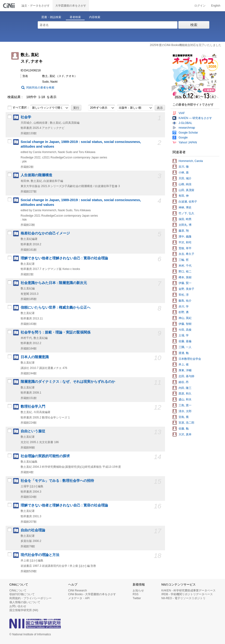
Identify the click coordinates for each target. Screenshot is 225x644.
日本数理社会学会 (190, 359)
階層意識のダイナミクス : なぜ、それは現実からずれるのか (68, 382)
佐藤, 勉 (184, 429)
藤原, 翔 (184, 231)
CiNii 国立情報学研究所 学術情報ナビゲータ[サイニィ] (9, 6)
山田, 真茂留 (186, 190)
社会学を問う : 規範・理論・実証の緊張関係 (56, 332)
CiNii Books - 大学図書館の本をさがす (92, 594)
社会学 (26, 117)
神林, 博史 (185, 207)
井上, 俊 (184, 364)
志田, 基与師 (186, 376)
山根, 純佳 (185, 184)
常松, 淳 (184, 295)
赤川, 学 (184, 307)
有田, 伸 (184, 196)
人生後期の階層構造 (36, 175)
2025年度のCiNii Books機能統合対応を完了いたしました (186, 45)
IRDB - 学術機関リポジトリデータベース (187, 594)
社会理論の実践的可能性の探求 (45, 456)
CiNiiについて (18, 590)
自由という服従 (33, 431)
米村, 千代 (185, 266)
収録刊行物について (22, 594)
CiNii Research (78, 590)
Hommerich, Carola (191, 161)
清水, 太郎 (185, 411)
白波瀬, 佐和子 (188, 202)
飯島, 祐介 (185, 301)
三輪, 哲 (184, 260)
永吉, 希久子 (186, 254)
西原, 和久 (185, 394)
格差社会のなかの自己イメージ (45, 233)
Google (183, 138)
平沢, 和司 (185, 242)
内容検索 (95, 17)
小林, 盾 (184, 172)
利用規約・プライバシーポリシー (30, 598)
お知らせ (138, 590)
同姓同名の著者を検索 (40, 88)
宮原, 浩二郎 (186, 423)
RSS (136, 594)
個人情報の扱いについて (25, 602)
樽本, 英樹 (185, 277)
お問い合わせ (18, 606)
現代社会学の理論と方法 (40, 555)
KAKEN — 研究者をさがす (195, 118)
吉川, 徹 (184, 167)
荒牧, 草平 (185, 248)
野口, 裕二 (185, 272)
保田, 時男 (185, 219)
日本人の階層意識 (35, 357)
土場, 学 (184, 335)
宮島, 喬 (184, 417)
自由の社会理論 (33, 530)
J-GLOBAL (185, 123)
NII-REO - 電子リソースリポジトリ (184, 598)
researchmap (187, 128)
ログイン (200, 6)
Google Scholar (188, 133)
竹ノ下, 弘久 (186, 213)
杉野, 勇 (184, 312)
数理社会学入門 (33, 406)
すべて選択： (19, 108)
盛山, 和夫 (185, 399)
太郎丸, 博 (185, 225)
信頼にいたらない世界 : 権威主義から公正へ (56, 307)
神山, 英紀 (185, 318)
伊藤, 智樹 (185, 324)
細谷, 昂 (184, 382)
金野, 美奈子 (186, 289)
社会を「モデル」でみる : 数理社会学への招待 (57, 481)
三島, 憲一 (185, 405)
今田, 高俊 (185, 330)
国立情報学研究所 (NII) (24, 610)
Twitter (137, 598)
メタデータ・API (79, 598)
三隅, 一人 (185, 347)
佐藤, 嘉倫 (185, 341)
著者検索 (75, 17)
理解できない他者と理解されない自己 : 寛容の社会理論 (64, 258)
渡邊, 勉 (184, 353)
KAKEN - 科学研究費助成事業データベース (189, 590)
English (216, 6)
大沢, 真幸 (185, 434)
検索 (194, 25)
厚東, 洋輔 (185, 370)
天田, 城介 (185, 178)
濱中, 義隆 (185, 237)
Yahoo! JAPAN (188, 142)
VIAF (182, 113)
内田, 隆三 (185, 388)
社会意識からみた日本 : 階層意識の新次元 (54, 283)
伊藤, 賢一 (185, 283)
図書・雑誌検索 (51, 17)
